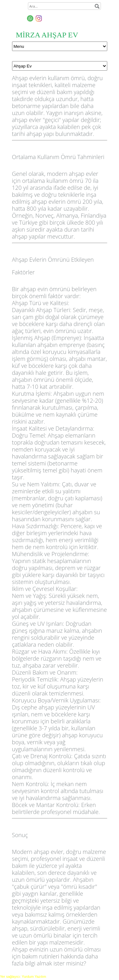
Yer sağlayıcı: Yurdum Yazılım (23, 977)
